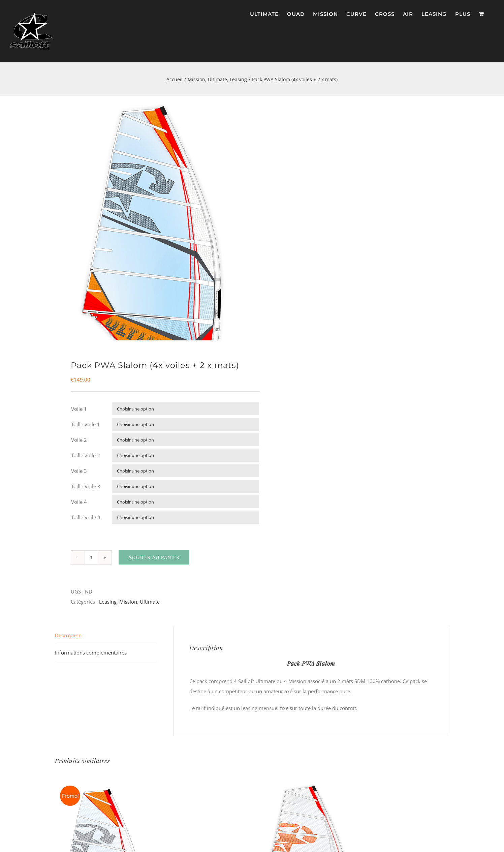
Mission (128, 603)
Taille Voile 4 (86, 519)
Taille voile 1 (86, 426)
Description (68, 637)
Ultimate (150, 603)
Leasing (108, 603)
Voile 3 (79, 473)
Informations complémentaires (91, 654)
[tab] (106, 637)
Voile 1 (79, 410)
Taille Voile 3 (86, 488)
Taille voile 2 (86, 457)
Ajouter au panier (154, 559)
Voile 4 (79, 504)
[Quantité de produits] (91, 559)
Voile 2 (79, 442)
